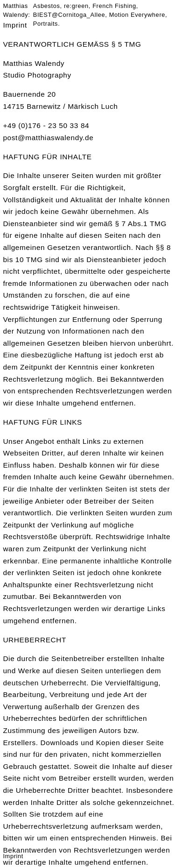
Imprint (13, 856)
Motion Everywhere (137, 15)
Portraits (45, 24)
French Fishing (114, 6)
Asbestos (47, 6)
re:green (76, 6)
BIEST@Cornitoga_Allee (69, 15)
